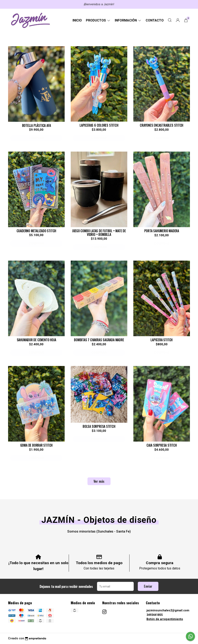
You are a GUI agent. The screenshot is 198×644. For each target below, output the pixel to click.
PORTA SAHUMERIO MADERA (162, 231)
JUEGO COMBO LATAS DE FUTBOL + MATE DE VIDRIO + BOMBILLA (99, 233)
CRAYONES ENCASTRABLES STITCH (162, 125)
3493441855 (155, 615)
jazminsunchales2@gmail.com (168, 610)
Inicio (77, 20)
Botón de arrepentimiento (165, 619)
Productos (98, 20)
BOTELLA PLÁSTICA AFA (36, 125)
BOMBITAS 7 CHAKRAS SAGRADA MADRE (99, 340)
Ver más (99, 481)
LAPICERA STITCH (162, 340)
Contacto (155, 20)
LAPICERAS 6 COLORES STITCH (99, 125)
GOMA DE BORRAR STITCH (36, 445)
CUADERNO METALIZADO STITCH (36, 231)
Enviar (148, 586)
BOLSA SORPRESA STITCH (99, 426)
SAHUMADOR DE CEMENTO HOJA (36, 340)
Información (128, 20)
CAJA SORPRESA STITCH (162, 445)
